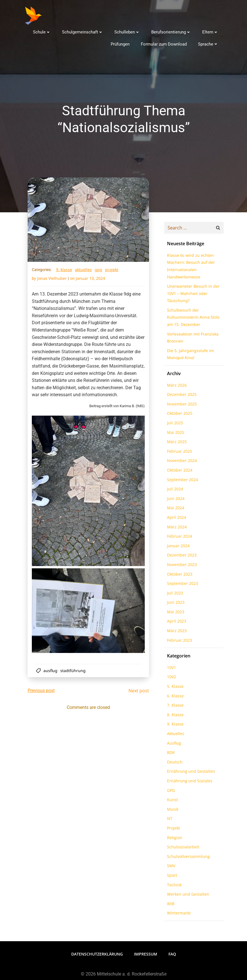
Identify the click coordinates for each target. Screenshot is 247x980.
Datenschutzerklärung (97, 955)
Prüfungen (121, 43)
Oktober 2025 (179, 415)
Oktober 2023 (179, 575)
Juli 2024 (174, 491)
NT (169, 820)
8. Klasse (174, 716)
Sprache (209, 43)
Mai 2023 (174, 613)
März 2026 (176, 387)
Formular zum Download (165, 43)
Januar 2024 (177, 547)
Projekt (112, 271)
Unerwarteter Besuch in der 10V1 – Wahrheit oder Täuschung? (192, 295)
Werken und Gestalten (187, 896)
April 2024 (175, 519)
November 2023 (181, 566)
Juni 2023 (175, 604)
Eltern (211, 31)
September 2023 (181, 585)
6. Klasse (174, 697)
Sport (171, 877)
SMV (170, 867)
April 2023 (175, 623)
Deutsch (174, 764)
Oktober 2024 (179, 472)
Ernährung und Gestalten (190, 773)
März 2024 (176, 528)
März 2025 (176, 443)
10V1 (170, 669)
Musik (172, 811)
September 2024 (181, 481)
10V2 (170, 678)
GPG (99, 271)
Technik (173, 886)
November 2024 (181, 462)
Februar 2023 (178, 642)
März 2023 (176, 632)
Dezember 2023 (181, 557)
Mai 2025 (174, 434)
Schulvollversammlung (187, 858)
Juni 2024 (175, 500)
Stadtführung (74, 671)
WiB (170, 905)
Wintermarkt (178, 915)
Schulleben (128, 31)
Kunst (171, 801)
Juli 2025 (174, 424)
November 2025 (181, 406)
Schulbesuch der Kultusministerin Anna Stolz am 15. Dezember (192, 319)
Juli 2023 (174, 595)
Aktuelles (84, 271)
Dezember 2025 (181, 396)
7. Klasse (174, 707)
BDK (170, 754)
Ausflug (52, 671)
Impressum (146, 955)
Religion (173, 839)
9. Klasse (64, 271)
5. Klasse (174, 688)
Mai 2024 (174, 509)
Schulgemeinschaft (84, 31)
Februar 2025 (178, 453)
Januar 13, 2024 (91, 280)
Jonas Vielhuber (52, 280)
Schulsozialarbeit (182, 849)
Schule (43, 31)
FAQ (172, 955)
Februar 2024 (178, 538)
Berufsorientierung (172, 31)
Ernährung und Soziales (189, 782)
